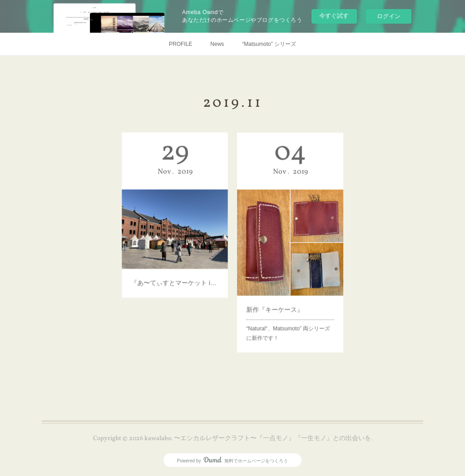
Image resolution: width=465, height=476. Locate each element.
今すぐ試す (334, 16)
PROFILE (181, 44)
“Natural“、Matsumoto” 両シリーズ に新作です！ (290, 313)
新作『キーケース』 (278, 294)
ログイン (389, 16)
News (217, 44)
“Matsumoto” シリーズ (269, 44)
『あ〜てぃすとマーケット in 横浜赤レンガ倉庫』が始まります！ (175, 267)
